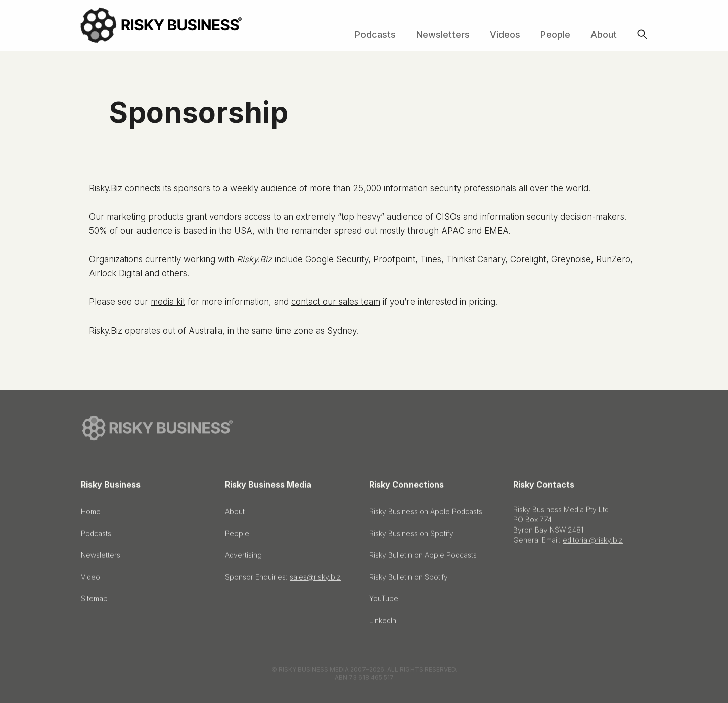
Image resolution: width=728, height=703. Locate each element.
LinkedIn (383, 623)
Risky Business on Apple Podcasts (426, 514)
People (555, 35)
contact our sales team (336, 302)
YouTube (384, 601)
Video (90, 579)
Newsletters (443, 35)
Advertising (243, 558)
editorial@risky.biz (593, 542)
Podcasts (375, 35)
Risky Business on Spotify (411, 536)
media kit (168, 302)
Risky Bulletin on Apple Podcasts (423, 558)
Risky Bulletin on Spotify (408, 579)
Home (91, 514)
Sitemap (94, 601)
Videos (505, 35)
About (604, 35)
